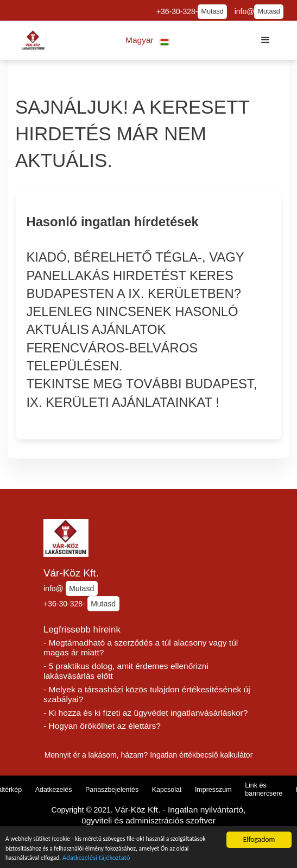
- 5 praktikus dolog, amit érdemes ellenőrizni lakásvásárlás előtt (126, 671)
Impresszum (213, 790)
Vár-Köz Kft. (71, 573)
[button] (147, 41)
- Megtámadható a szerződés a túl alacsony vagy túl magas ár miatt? (141, 648)
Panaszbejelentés (112, 790)
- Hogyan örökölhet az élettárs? (102, 726)
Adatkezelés (54, 790)
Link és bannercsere (264, 789)
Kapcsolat (167, 790)
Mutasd (212, 11)
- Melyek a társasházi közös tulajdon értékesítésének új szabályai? (147, 695)
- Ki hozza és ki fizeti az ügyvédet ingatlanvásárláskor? (146, 713)
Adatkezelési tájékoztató (173, 858)
